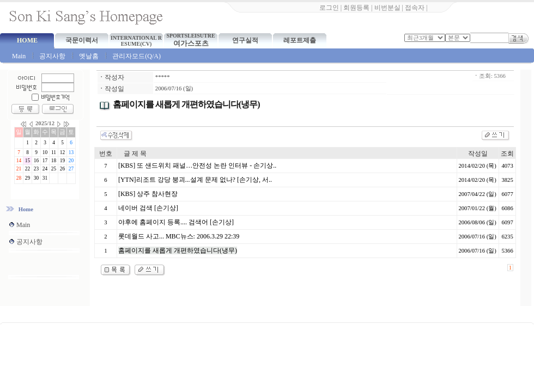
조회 (507, 154)
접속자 (415, 8)
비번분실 (387, 8)
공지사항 (52, 56)
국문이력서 (82, 40)
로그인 (329, 8)
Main (19, 56)
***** (163, 77)
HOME (27, 40)
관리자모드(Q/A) (136, 56)
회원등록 (356, 8)
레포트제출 (300, 40)
